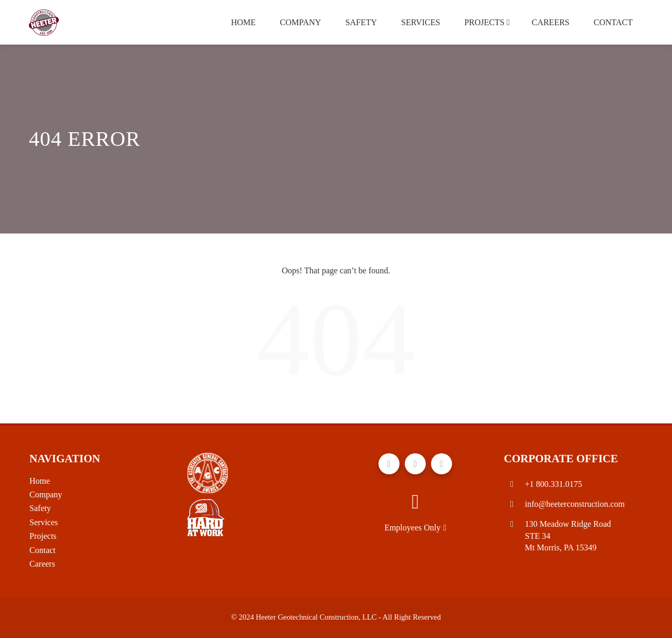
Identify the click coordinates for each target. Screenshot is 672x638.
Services (421, 22)
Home (243, 22)
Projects (487, 22)
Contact (613, 22)
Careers (551, 22)
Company (301, 22)
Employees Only (415, 528)
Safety (361, 22)
